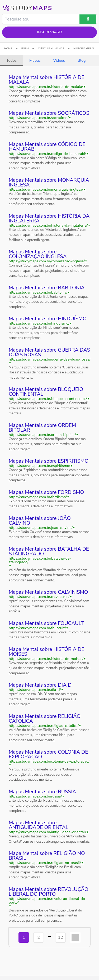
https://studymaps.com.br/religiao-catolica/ (44, 726)
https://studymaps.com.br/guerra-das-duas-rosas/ (49, 359)
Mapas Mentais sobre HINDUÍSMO (48, 319)
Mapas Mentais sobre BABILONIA (47, 288)
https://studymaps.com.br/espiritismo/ (39, 466)
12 (60, 937)
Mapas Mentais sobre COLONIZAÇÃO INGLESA (38, 254)
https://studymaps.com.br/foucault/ (37, 628)
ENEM (25, 49)
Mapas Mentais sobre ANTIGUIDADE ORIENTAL (39, 825)
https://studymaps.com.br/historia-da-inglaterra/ (48, 226)
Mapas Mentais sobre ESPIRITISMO (49, 461)
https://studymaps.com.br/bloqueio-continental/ (48, 399)
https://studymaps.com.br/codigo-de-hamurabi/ (47, 154)
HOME (8, 49)
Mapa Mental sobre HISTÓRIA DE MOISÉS (47, 652)
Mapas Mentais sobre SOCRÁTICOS (49, 113)
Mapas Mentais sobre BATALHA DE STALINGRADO (49, 551)
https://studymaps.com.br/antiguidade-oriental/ (47, 832)
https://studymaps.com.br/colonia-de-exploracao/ (49, 762)
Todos (11, 60)
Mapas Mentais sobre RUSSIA (42, 792)
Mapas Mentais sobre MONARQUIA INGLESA (49, 183)
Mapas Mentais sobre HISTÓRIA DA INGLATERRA (49, 218)
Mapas (35, 60)
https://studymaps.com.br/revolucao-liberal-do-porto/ (48, 901)
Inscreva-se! (50, 32)
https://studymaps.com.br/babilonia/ (38, 293)
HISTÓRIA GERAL (84, 49)
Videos (59, 60)
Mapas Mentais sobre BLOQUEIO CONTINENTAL (46, 392)
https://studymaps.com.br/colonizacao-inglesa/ (47, 261)
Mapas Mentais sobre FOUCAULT (46, 623)
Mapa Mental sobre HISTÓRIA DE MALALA (47, 80)
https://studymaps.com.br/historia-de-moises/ (46, 659)
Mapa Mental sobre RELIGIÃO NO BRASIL (47, 856)
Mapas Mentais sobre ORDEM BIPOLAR (42, 428)
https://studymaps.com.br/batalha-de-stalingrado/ (40, 560)
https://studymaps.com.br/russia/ (35, 796)
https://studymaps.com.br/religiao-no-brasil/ (45, 863)
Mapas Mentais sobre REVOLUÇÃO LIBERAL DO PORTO (49, 892)
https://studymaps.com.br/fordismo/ (38, 497)
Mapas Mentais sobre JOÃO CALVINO (40, 521)
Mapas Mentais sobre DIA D (40, 685)
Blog (82, 60)
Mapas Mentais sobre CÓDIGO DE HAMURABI (47, 147)
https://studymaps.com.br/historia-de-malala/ (46, 87)
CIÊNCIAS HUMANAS (51, 49)
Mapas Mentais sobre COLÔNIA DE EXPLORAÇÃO (48, 754)
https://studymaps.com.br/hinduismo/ (39, 324)
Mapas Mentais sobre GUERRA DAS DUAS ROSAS (49, 352)
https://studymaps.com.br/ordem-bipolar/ (42, 435)
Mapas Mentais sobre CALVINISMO (48, 592)
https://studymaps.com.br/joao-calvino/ (41, 528)
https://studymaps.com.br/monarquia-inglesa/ (46, 190)
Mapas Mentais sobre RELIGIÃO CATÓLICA (45, 719)
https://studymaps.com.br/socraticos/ (39, 118)
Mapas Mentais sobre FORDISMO (46, 492)
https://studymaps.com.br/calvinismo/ (39, 597)
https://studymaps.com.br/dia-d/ (35, 690)
